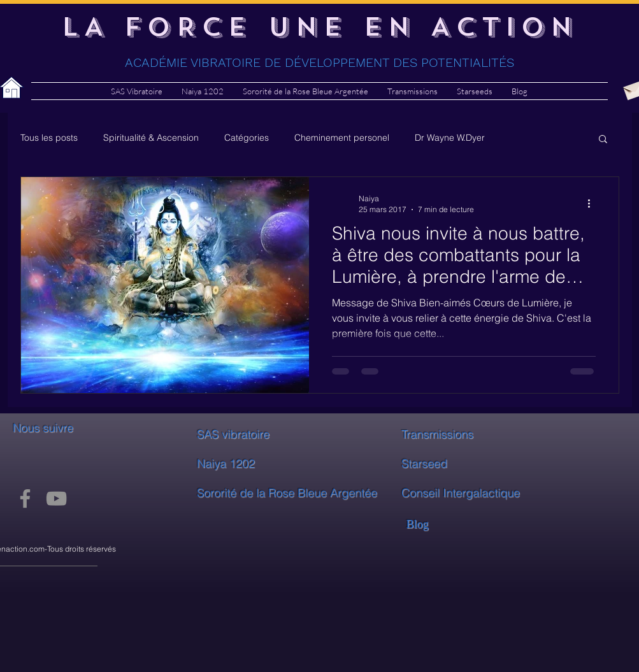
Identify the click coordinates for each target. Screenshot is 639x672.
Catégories (247, 138)
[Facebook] (25, 498)
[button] (603, 140)
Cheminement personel (342, 138)
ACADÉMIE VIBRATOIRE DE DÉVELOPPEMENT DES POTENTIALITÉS (319, 62)
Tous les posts (49, 138)
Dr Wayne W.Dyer (450, 138)
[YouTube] (56, 498)
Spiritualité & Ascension (151, 138)
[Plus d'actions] (594, 203)
